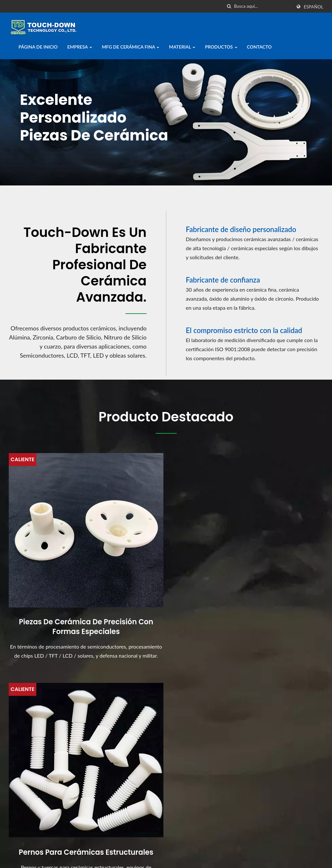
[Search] (263, 6)
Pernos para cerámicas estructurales (166, 571)
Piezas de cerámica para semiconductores (274, 571)
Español (314, 7)
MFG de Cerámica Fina (130, 47)
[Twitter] (20, 809)
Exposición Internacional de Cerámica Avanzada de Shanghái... (206, 765)
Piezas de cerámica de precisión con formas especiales (58, 576)
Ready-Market (307, 851)
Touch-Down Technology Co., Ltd (89, 851)
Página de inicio (38, 47)
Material (182, 47)
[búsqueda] (229, 6)
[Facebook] (12, 809)
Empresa (80, 47)
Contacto (259, 47)
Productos (221, 47)
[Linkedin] (30, 809)
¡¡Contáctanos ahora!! (292, 671)
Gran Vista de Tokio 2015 (203, 801)
